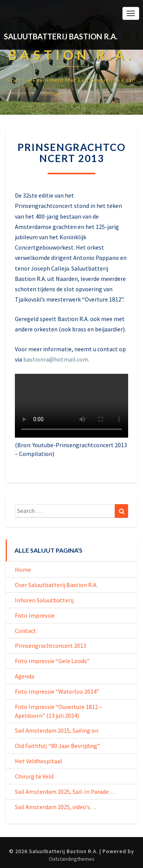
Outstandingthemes (72, 859)
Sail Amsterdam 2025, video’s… (55, 807)
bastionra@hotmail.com (56, 359)
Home (23, 569)
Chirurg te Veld (34, 776)
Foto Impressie (35, 615)
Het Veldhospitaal (39, 761)
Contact (26, 631)
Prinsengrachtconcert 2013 (51, 646)
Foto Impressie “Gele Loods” (52, 661)
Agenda (25, 676)
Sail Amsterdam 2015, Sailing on (57, 730)
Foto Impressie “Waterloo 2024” (57, 691)
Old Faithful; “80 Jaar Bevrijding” (57, 746)
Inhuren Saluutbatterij (44, 600)
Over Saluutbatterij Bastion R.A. (56, 585)
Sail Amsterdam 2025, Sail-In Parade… (65, 792)
